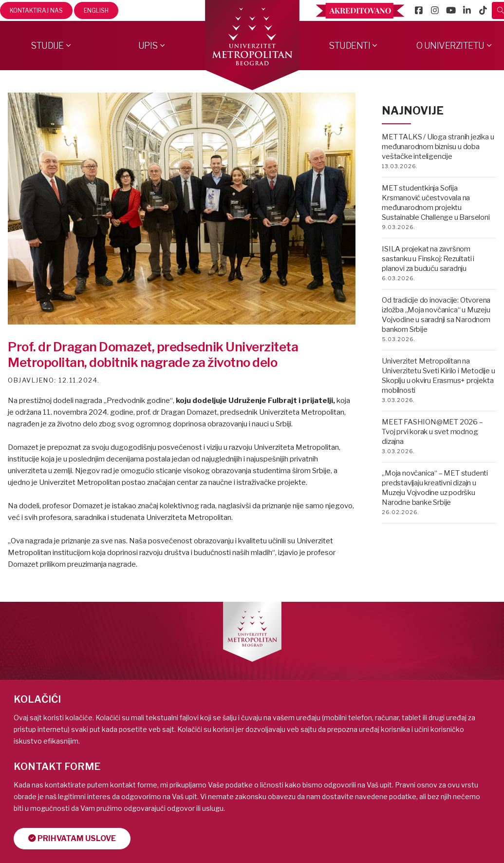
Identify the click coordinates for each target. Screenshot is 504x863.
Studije (47, 46)
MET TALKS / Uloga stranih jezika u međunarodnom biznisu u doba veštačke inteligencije (438, 147)
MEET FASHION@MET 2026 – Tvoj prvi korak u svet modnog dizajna (432, 432)
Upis (148, 46)
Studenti (349, 46)
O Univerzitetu (450, 46)
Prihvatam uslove (73, 838)
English (96, 10)
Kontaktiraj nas (36, 10)
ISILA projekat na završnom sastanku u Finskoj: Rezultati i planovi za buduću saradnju (428, 259)
